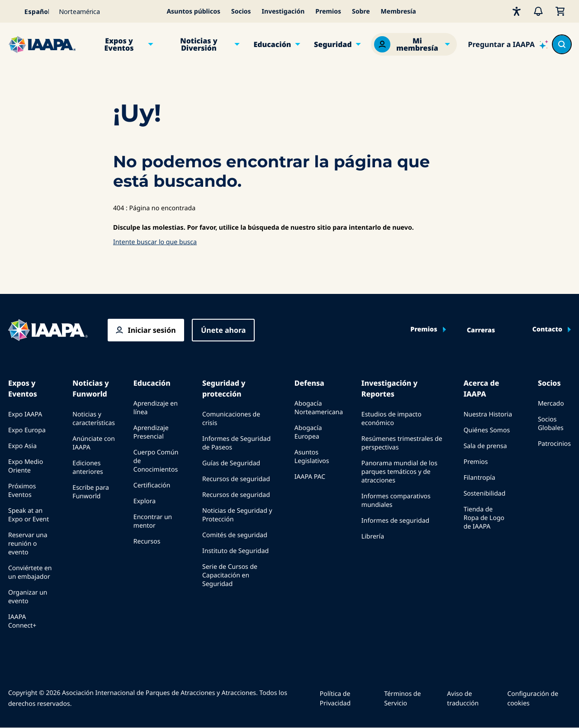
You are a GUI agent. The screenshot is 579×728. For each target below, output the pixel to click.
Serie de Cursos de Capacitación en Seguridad (230, 575)
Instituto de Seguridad (235, 551)
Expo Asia (22, 446)
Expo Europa (27, 430)
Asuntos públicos (193, 12)
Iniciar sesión (152, 330)
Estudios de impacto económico (392, 419)
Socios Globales (551, 424)
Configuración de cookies (533, 699)
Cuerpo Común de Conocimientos (156, 461)
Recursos (147, 541)
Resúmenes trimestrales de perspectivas (402, 443)
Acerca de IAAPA (482, 388)
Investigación (283, 12)
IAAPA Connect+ (22, 621)
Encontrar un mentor (153, 521)
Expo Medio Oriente (26, 466)
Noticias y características (94, 419)
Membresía (399, 12)
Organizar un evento (28, 597)
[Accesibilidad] (517, 11)
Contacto (547, 330)
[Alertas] (538, 11)
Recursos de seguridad (236, 479)
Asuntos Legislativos (312, 457)
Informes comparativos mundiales (396, 501)
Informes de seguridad (395, 521)
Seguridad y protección (224, 388)
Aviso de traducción (463, 699)
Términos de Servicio (402, 699)
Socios (241, 12)
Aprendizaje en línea (156, 408)
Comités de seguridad (235, 535)
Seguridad (333, 44)
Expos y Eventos (119, 44)
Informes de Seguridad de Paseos (236, 443)
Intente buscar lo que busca (155, 242)
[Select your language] (31, 11)
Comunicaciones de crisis (231, 419)
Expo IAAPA (25, 414)
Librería (373, 537)
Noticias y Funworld (90, 388)
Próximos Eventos (22, 491)
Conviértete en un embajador (30, 572)
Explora (145, 501)
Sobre (361, 12)
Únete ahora (223, 330)
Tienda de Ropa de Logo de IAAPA (484, 518)
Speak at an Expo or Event (28, 515)
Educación (272, 44)
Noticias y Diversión (199, 44)
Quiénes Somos (487, 430)
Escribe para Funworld (91, 492)
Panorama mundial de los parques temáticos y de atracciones (399, 472)
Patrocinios (554, 444)
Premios (328, 12)
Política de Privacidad (335, 699)
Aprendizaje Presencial (151, 432)
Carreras (481, 331)
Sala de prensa (485, 446)
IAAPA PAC (310, 477)
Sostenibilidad (485, 494)
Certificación (152, 485)
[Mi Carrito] (560, 11)
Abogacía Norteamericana (319, 408)
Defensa (309, 383)
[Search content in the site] (562, 44)
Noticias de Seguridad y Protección (237, 515)
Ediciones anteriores (88, 468)
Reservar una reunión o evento (28, 544)
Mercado (551, 404)
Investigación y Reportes (389, 388)
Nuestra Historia (488, 414)
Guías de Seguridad (231, 463)
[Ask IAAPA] (508, 44)
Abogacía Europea (308, 432)
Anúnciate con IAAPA (94, 443)
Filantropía (479, 478)
